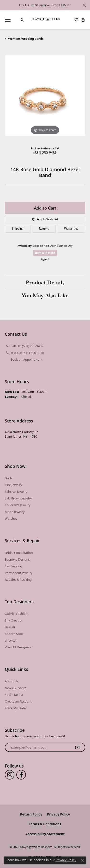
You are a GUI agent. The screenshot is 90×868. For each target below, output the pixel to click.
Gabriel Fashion (16, 614)
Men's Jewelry (15, 512)
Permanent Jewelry (19, 573)
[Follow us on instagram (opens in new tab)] (10, 775)
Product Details (45, 282)
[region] (45, 96)
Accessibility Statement (45, 834)
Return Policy (31, 814)
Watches (11, 518)
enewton (11, 640)
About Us (12, 681)
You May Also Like (45, 295)
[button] (22, 20)
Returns (44, 229)
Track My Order (16, 708)
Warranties (71, 229)
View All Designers (18, 647)
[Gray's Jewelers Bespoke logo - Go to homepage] (45, 20)
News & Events (15, 688)
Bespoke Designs (17, 559)
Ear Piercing (13, 566)
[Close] (84, 5)
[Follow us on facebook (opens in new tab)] (21, 775)
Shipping (18, 229)
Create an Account (18, 701)
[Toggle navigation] (8, 20)
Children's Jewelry (18, 505)
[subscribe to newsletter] (77, 747)
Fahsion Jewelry (16, 492)
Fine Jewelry (13, 485)
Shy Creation (14, 620)
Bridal (9, 478)
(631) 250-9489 (45, 152)
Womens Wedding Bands (26, 39)
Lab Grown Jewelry (18, 498)
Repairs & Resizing (18, 580)
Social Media (14, 695)
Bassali (10, 627)
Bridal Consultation (19, 553)
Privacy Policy (58, 814)
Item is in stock (45, 253)
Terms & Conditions (45, 824)
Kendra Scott (14, 634)
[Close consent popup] (83, 860)
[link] (16, 20)
